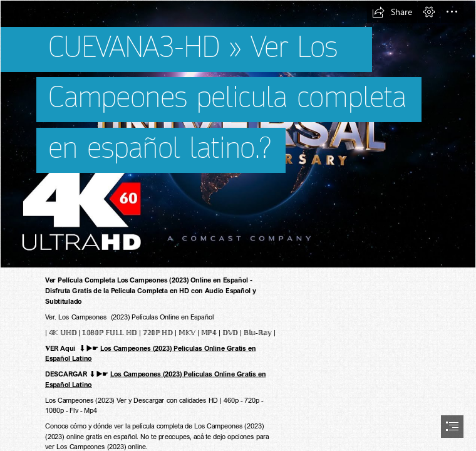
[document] (238, 225)
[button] (392, 12)
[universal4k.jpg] (238, 134)
